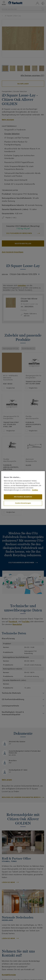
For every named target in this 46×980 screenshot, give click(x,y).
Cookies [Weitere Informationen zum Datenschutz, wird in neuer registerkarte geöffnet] (35, 490)
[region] (23, 490)
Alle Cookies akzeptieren (23, 497)
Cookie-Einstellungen (23, 503)
